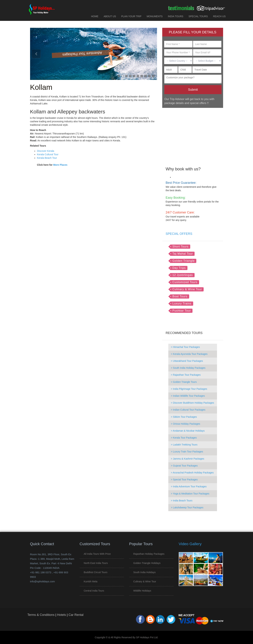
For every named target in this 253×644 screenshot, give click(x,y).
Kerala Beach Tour (47, 158)
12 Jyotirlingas (183, 275)
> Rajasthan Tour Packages (186, 375)
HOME (95, 16)
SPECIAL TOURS (198, 16)
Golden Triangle (184, 261)
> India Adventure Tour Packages (189, 486)
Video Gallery (190, 544)
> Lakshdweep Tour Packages (187, 507)
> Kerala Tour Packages (184, 438)
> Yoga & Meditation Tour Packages (190, 494)
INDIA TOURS (176, 16)
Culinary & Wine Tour (187, 289)
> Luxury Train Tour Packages (187, 452)
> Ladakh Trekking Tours (184, 445)
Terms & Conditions (41, 615)
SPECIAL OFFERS (179, 234)
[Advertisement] (193, 135)
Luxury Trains (182, 304)
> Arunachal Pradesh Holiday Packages (192, 473)
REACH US (219, 16)
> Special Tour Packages (184, 480)
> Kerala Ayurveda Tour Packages (189, 354)
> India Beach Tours (182, 501)
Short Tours (181, 247)
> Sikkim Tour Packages (184, 417)
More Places (60, 165)
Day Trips (179, 268)
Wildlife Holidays (142, 591)
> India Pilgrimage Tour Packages (189, 389)
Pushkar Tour (182, 311)
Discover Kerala (46, 151)
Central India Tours (94, 591)
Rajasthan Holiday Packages (149, 554)
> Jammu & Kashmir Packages (188, 459)
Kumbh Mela (91, 581)
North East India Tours (96, 563)
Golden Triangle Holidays (147, 563)
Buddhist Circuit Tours (96, 572)
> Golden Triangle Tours (184, 382)
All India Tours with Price (97, 554)
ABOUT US (110, 16)
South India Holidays (144, 572)
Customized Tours (185, 282)
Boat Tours (180, 296)
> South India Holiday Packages (188, 368)
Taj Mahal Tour (183, 254)
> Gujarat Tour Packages (184, 466)
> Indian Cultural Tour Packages (188, 410)
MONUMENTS (155, 16)
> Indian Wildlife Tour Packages (188, 396)
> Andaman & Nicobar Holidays (188, 431)
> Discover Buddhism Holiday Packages (193, 403)
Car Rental (76, 615)
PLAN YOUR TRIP (131, 16)
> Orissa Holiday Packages (186, 424)
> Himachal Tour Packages (185, 347)
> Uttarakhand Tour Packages (187, 361)
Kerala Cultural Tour (48, 154)
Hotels (61, 615)
